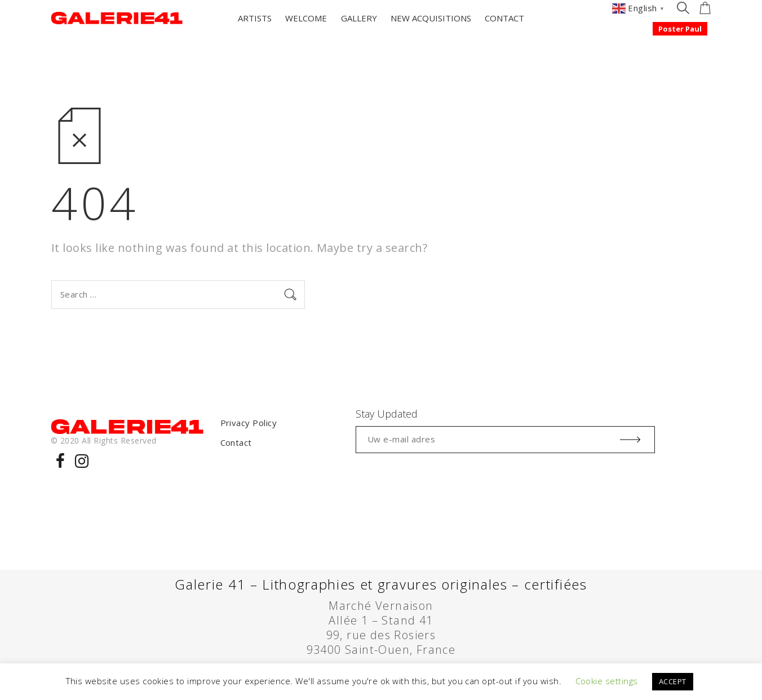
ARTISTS (255, 18)
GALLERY (359, 18)
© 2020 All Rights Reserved (103, 440)
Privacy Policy (249, 423)
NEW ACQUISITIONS (431, 18)
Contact (236, 442)
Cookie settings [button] (607, 681)
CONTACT (504, 18)
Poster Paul (680, 29)
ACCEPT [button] (673, 681)
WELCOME (306, 18)
